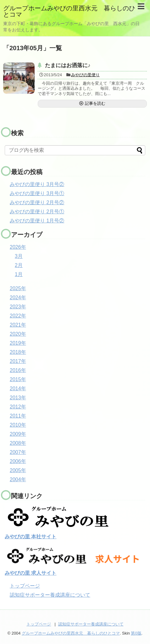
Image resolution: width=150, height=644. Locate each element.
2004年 (18, 479)
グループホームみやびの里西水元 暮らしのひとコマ (69, 11)
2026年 (18, 247)
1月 (19, 274)
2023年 (18, 307)
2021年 (18, 325)
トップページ (25, 586)
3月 (19, 256)
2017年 (18, 361)
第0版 (136, 633)
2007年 (18, 452)
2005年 (18, 470)
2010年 (18, 425)
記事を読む (95, 103)
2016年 (18, 370)
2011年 (18, 416)
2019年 (18, 343)
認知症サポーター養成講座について (50, 595)
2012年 (18, 407)
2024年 (18, 298)
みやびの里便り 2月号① (37, 212)
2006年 (18, 461)
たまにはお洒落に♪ (68, 65)
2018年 (18, 352)
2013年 (18, 398)
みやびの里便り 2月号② (37, 202)
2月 (19, 265)
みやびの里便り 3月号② (37, 184)
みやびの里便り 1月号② (37, 221)
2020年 (18, 334)
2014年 (18, 389)
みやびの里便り (85, 75)
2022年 (18, 316)
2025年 (18, 288)
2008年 (18, 443)
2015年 (18, 379)
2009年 (18, 434)
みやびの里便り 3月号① (37, 193)
